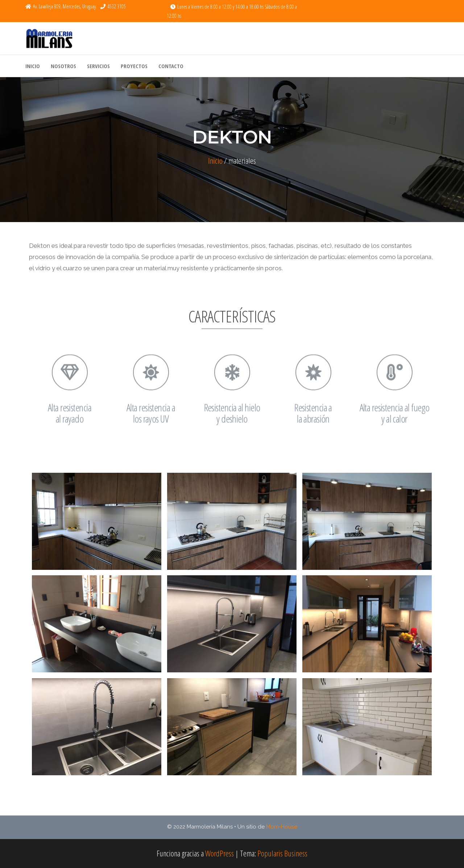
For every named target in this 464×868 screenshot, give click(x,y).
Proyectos (134, 66)
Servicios (98, 66)
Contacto (171, 66)
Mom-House (282, 827)
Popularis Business (282, 853)
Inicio (33, 66)
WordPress (219, 853)
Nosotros (63, 66)
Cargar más (232, 786)
